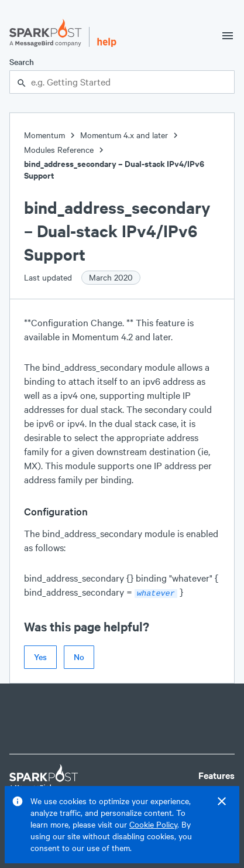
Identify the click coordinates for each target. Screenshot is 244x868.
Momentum (44, 135)
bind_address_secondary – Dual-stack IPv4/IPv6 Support (114, 170)
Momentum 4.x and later (124, 135)
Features (216, 774)
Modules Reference (59, 150)
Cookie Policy (153, 824)
